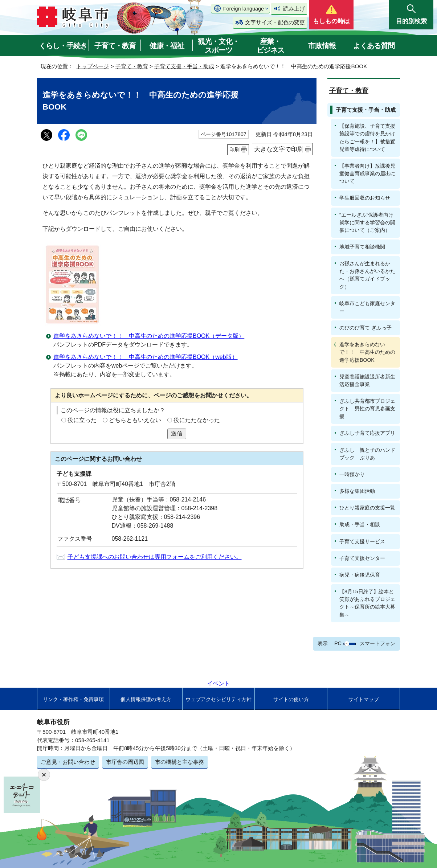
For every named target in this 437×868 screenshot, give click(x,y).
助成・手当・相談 (360, 524)
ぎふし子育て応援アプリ (367, 433)
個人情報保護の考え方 (146, 699)
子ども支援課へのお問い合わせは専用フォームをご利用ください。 (155, 557)
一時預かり (352, 474)
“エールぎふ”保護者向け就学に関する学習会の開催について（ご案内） (367, 222)
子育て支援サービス (362, 541)
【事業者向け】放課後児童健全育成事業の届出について (367, 173)
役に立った (82, 420)
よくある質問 (374, 46)
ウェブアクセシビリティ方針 (218, 699)
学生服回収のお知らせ (365, 198)
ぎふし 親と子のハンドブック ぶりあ (367, 454)
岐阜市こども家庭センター (367, 307)
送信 (177, 433)
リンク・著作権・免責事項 (73, 699)
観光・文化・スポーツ (218, 46)
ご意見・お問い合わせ (68, 762)
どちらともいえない (135, 420)
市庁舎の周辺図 (125, 762)
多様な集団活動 (357, 491)
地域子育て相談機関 (362, 247)
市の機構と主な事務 (179, 762)
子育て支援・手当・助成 (184, 66)
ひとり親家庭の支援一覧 (367, 508)
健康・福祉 (167, 46)
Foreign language (244, 9)
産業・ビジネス (270, 46)
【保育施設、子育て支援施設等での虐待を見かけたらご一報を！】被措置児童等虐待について (367, 137)
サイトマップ (364, 699)
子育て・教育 (115, 46)
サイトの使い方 (291, 699)
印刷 (234, 150)
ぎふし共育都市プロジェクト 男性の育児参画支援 (367, 409)
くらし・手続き (63, 46)
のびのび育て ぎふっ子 (365, 328)
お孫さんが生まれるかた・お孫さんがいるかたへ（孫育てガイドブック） (367, 275)
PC (338, 643)
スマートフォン (377, 643)
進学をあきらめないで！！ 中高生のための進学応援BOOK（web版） (146, 357)
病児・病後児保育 (360, 575)
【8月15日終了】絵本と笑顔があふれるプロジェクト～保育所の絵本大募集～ (367, 603)
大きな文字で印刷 (279, 149)
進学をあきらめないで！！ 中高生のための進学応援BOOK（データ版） (149, 336)
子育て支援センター (362, 558)
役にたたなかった (197, 420)
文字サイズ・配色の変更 (275, 22)
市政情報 (322, 46)
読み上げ (294, 9)
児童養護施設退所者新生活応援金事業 (367, 380)
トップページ (93, 66)
